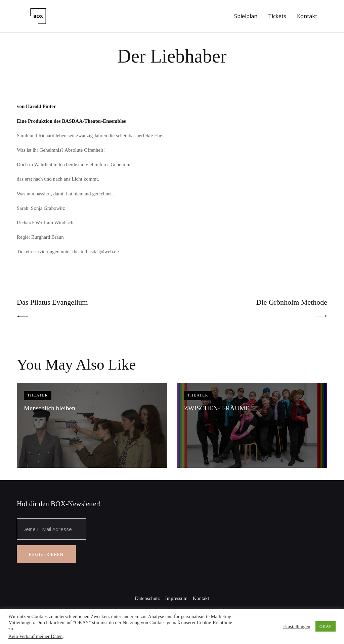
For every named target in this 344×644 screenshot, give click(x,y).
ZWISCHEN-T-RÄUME (217, 408)
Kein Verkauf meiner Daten (35, 636)
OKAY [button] (326, 626)
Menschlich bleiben (50, 408)
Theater (38, 396)
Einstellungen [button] (297, 627)
